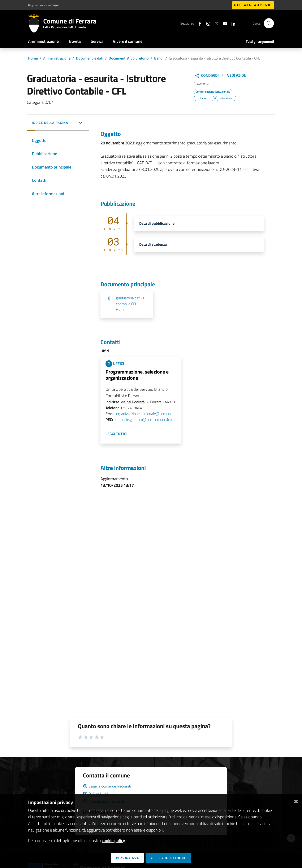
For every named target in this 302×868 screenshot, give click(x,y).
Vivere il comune (128, 41)
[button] (58, 123)
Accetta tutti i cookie (168, 858)
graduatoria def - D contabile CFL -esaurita (131, 304)
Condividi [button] (207, 75)
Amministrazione (43, 41)
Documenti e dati (90, 58)
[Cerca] (269, 23)
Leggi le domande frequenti (107, 786)
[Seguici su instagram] (207, 23)
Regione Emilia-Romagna (44, 5)
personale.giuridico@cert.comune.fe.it (143, 420)
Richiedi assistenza (101, 794)
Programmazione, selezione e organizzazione (137, 375)
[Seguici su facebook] (198, 23)
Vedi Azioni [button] (234, 75)
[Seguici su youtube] (223, 23)
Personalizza (127, 858)
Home (33, 58)
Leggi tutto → (118, 434)
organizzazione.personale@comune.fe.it (146, 414)
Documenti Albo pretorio (129, 58)
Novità (75, 41)
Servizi (97, 41)
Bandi (159, 58)
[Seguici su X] (215, 23)
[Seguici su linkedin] (232, 23)
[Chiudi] (296, 801)
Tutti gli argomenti (260, 42)
